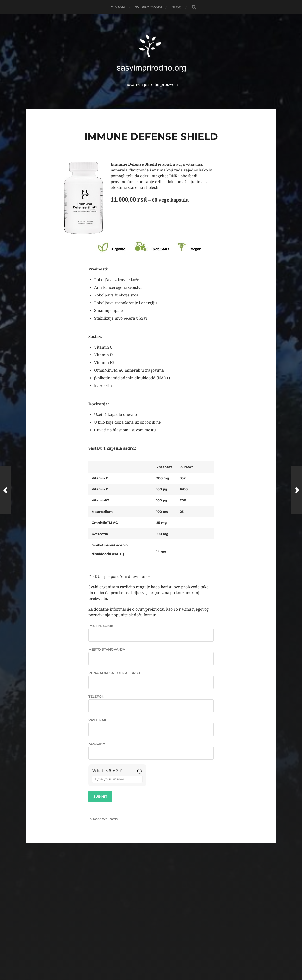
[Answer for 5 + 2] (117, 779)
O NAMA (118, 7)
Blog (177, 7)
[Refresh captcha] (140, 771)
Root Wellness (105, 819)
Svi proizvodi (148, 7)
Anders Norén (160, 959)
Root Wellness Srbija (160, 948)
